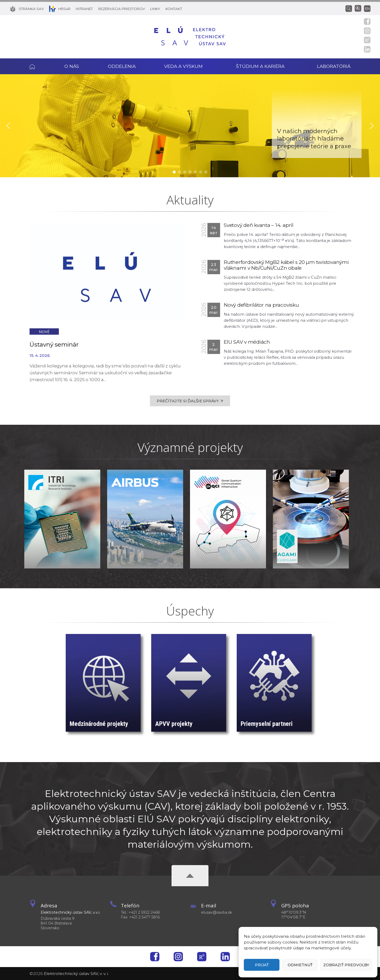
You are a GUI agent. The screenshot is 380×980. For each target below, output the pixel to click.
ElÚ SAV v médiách (247, 342)
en (367, 8)
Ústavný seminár (54, 344)
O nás (72, 66)
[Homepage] (190, 37)
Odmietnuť (300, 965)
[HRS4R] (60, 8)
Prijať (262, 965)
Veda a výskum (183, 66)
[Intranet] (84, 8)
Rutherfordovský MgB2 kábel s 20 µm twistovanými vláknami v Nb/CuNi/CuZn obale (286, 265)
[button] (8, 126)
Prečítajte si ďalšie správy (190, 400)
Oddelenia (122, 66)
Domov (40, 66)
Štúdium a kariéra (260, 66)
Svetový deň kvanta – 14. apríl (259, 225)
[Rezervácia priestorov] (122, 8)
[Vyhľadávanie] (350, 8)
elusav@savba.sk (217, 912)
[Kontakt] (174, 8)
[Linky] (155, 8)
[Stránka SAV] (27, 8)
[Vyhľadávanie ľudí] (358, 8)
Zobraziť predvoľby (346, 965)
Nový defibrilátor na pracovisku (261, 305)
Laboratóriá (334, 66)
